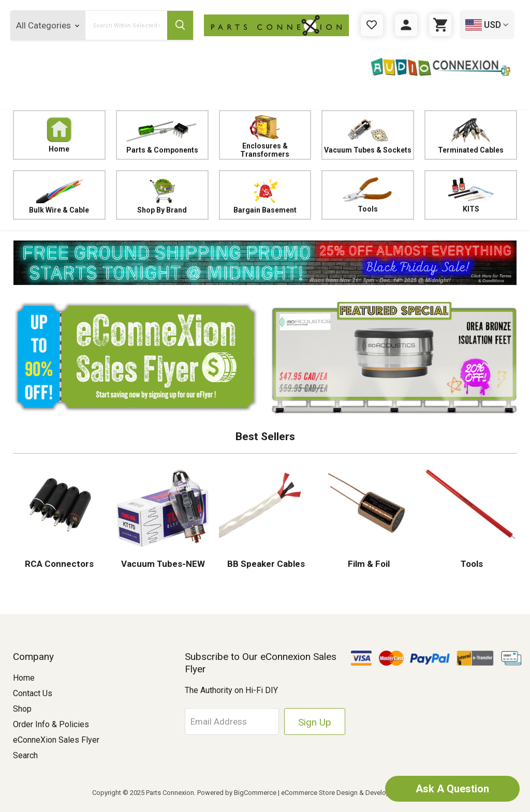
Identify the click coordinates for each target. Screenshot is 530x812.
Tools (368, 195)
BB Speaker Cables (265, 564)
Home (59, 135)
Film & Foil (368, 564)
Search (25, 755)
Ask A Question (452, 789)
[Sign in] (406, 25)
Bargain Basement (265, 195)
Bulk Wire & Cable (59, 195)
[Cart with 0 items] (440, 25)
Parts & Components (162, 135)
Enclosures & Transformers (265, 135)
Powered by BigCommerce (237, 793)
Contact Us (33, 693)
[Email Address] (232, 721)
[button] (265, 263)
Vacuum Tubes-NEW (162, 564)
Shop (22, 709)
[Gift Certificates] (372, 25)
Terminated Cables (471, 135)
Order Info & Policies (51, 724)
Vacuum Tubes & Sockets (368, 135)
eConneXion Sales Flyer (56, 740)
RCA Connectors (59, 564)
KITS (471, 195)
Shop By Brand (162, 195)
